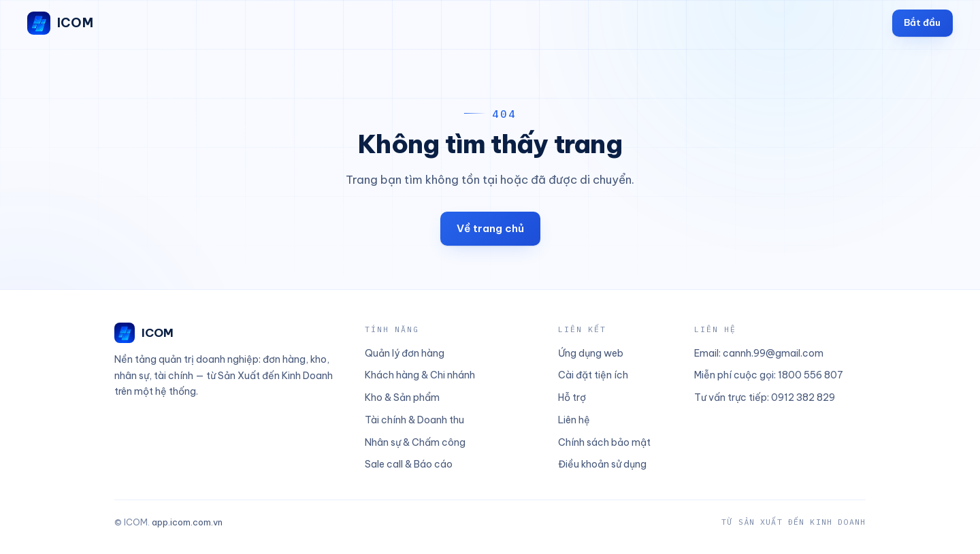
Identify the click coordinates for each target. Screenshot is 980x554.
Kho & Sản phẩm (402, 397)
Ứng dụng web (591, 353)
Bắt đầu (922, 22)
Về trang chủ (490, 228)
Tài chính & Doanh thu (414, 420)
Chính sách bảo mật (604, 442)
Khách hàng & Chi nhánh (420, 375)
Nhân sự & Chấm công (415, 442)
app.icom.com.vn (187, 522)
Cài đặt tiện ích (593, 375)
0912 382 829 (803, 397)
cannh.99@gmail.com (773, 353)
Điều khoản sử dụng (602, 464)
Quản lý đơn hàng (405, 353)
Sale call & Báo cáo (409, 464)
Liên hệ (574, 420)
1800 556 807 (811, 375)
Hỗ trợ (572, 397)
